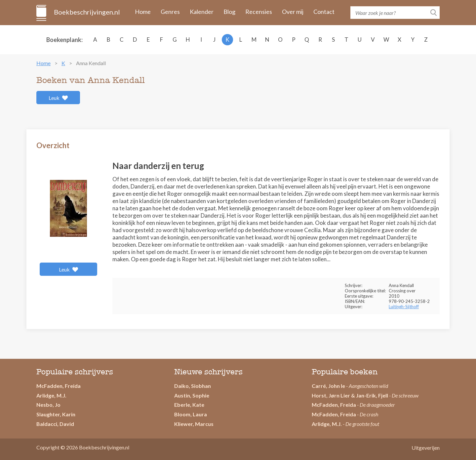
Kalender (202, 12)
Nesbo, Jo (48, 405)
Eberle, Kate (189, 405)
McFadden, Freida (59, 386)
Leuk (58, 98)
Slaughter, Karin (56, 414)
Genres (170, 12)
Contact (324, 12)
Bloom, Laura (191, 414)
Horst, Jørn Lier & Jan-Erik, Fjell (350, 395)
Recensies (259, 12)
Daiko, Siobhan (193, 386)
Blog (229, 12)
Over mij (293, 12)
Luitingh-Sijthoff (404, 307)
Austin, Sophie (192, 395)
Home (143, 12)
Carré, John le (328, 386)
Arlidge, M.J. (51, 395)
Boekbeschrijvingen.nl (86, 12)
